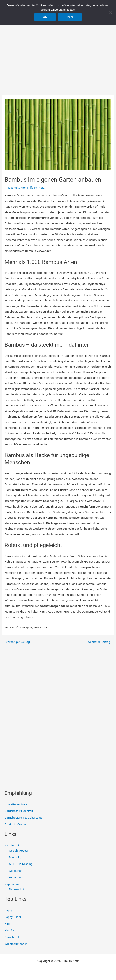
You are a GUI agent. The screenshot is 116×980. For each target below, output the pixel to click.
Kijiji (7, 924)
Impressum (12, 884)
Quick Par (15, 871)
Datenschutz (17, 889)
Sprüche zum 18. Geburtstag (24, 818)
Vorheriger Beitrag (16, 642)
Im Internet (12, 845)
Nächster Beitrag (101, 642)
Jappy (9, 910)
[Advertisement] (58, 50)
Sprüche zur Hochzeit (19, 811)
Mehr (70, 17)
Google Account (20, 851)
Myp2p (9, 930)
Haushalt (13, 188)
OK (45, 17)
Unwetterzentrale (16, 804)
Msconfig (15, 857)
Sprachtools (13, 937)
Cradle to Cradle (15, 824)
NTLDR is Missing (21, 864)
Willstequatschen (16, 944)
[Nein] (111, 12)
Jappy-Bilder (13, 917)
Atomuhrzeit (13, 877)
